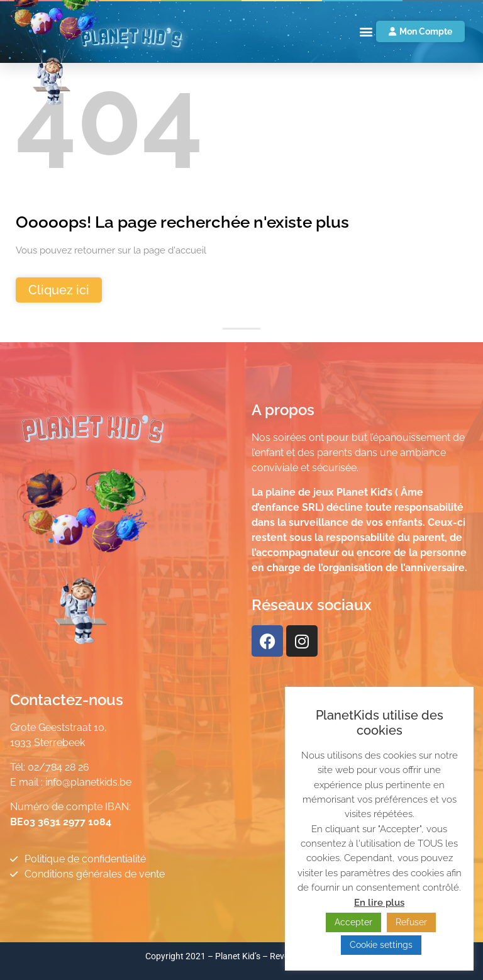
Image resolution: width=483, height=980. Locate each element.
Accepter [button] (353, 922)
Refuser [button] (411, 922)
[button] (366, 32)
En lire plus (379, 903)
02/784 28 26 (58, 767)
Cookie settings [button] (381, 945)
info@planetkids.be (88, 782)
